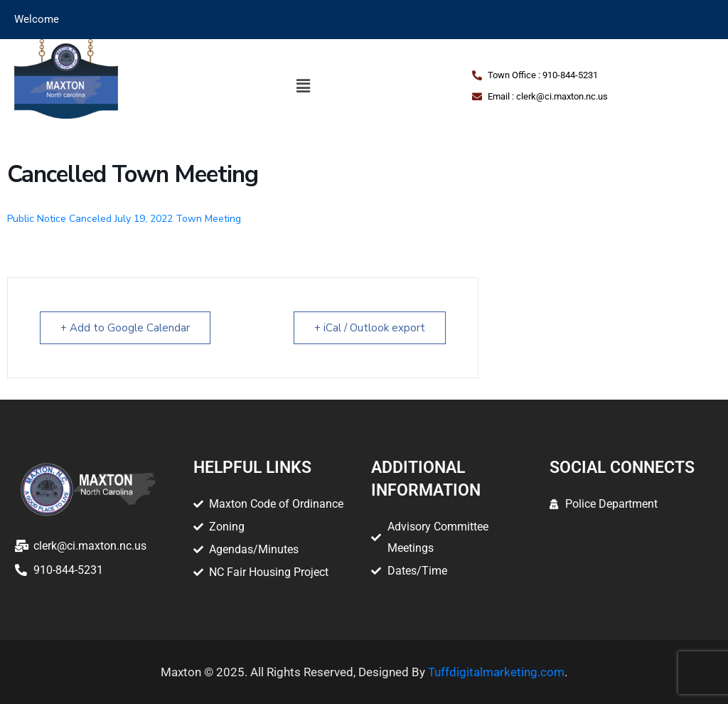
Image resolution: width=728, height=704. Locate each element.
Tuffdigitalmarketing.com (496, 672)
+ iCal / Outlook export (370, 328)
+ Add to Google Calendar (125, 328)
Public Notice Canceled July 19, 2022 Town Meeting (124, 219)
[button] (304, 86)
